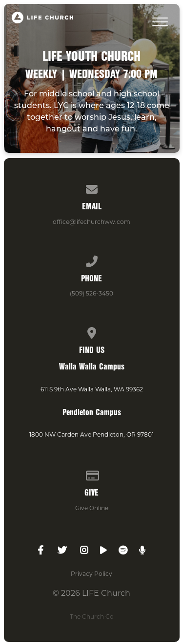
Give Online (92, 508)
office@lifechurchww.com (91, 222)
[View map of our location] (92, 331)
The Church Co (92, 616)
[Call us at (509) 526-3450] (92, 260)
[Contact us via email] (92, 188)
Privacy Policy (91, 574)
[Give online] (92, 474)
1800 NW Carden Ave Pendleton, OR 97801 (91, 434)
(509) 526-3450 (91, 293)
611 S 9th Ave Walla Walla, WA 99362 (92, 389)
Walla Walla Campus (92, 366)
